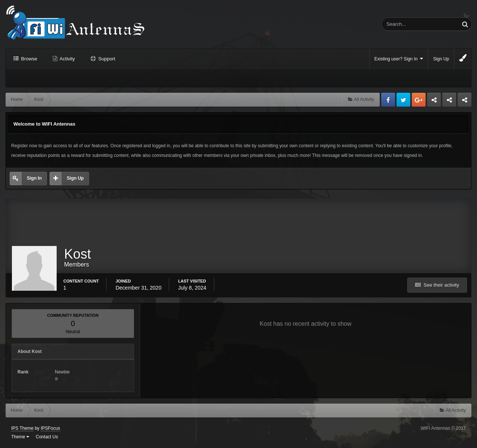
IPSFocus (50, 428)
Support (106, 59)
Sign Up (441, 59)
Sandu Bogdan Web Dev (465, 102)
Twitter (403, 100)
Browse (29, 59)
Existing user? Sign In (399, 59)
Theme (20, 437)
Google (419, 100)
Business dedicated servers (434, 102)
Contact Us (47, 437)
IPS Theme (22, 428)
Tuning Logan (450, 102)
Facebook (388, 100)
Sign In (34, 178)
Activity (67, 59)
